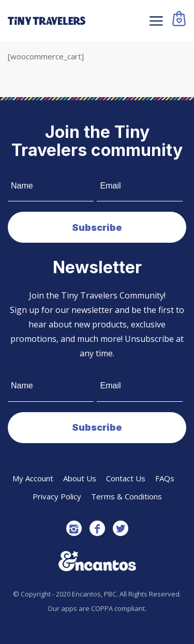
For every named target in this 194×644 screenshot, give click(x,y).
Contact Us (126, 478)
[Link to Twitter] (121, 528)
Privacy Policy (57, 496)
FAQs (165, 478)
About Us (80, 478)
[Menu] (155, 21)
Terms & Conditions (126, 496)
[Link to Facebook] (97, 528)
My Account (33, 478)
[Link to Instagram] (74, 528)
